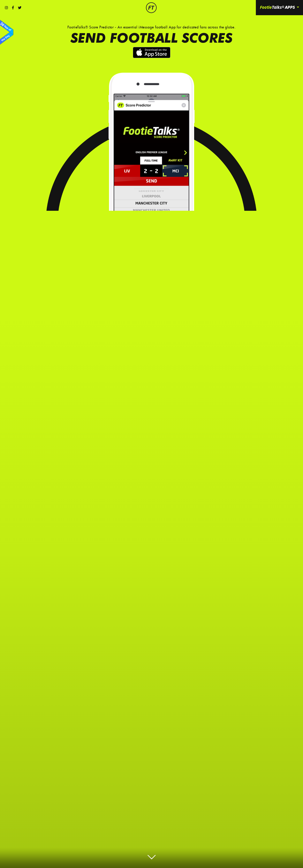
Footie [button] (278, 7)
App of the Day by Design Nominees (7, 32)
